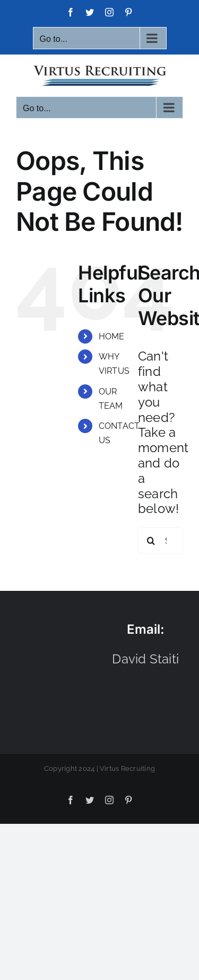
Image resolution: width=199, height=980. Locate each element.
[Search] (151, 541)
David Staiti (145, 659)
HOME (112, 336)
